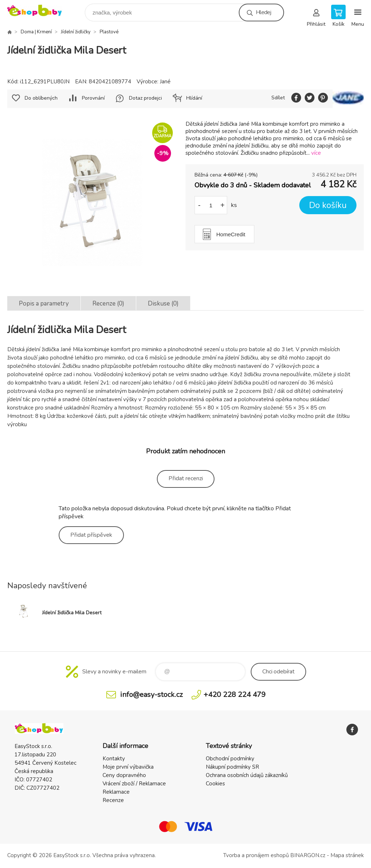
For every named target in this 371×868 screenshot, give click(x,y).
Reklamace (116, 792)
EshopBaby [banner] (39, 11)
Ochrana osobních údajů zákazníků (247, 775)
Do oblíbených (41, 98)
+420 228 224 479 (235, 695)
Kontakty (114, 759)
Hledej (263, 12)
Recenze (113, 800)
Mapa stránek (347, 855)
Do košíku (328, 205)
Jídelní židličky (76, 32)
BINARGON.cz (308, 855)
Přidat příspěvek (91, 535)
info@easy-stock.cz (151, 695)
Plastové (109, 32)
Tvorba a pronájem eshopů (256, 855)
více (316, 153)
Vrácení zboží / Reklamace (134, 784)
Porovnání (93, 98)
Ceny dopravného (124, 775)
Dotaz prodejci (145, 98)
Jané (165, 82)
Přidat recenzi (186, 478)
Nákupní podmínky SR (232, 767)
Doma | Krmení (36, 32)
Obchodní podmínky (230, 759)
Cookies (215, 784)
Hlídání (194, 98)
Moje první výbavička (128, 767)
